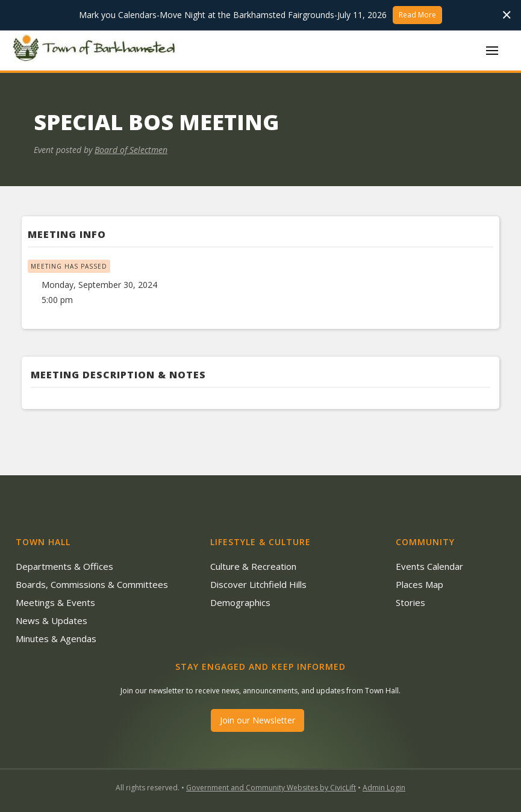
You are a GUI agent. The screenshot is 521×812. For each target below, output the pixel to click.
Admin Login (384, 788)
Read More (417, 15)
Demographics (240, 602)
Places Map (420, 584)
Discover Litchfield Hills (258, 584)
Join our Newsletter (257, 720)
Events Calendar (429, 566)
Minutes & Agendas (56, 639)
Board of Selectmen (131, 150)
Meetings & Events (55, 602)
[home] (96, 50)
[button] (492, 51)
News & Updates (51, 620)
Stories (410, 602)
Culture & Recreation (253, 566)
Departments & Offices (64, 566)
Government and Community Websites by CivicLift (271, 788)
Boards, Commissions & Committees (92, 584)
